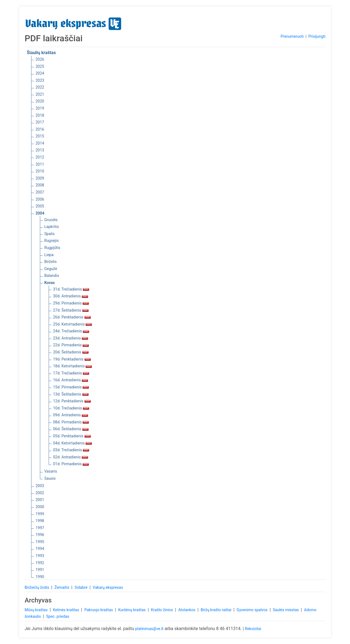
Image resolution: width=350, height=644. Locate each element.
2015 (40, 136)
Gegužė (51, 269)
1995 (40, 542)
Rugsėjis (52, 241)
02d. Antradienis (71, 457)
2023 (40, 80)
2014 (40, 143)
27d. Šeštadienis (71, 310)
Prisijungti (317, 36)
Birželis (50, 262)
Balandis (52, 276)
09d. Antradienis (71, 415)
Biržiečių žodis (37, 587)
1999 (40, 514)
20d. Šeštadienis (71, 352)
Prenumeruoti (292, 36)
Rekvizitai (253, 629)
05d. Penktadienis (72, 436)
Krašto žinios (162, 610)
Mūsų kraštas (37, 610)
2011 (40, 164)
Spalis (49, 234)
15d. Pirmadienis (71, 387)
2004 (40, 213)
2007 (40, 192)
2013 (40, 150)
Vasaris (51, 471)
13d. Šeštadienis (71, 394)
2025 (40, 66)
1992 (40, 563)
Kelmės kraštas (66, 610)
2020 (40, 101)
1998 (40, 521)
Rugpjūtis (52, 248)
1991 (40, 570)
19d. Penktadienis (72, 359)
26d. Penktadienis (72, 317)
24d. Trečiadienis (71, 331)
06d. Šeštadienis (71, 429)
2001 (40, 500)
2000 (40, 507)
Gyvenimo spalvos (253, 610)
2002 (40, 493)
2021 (40, 94)
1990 (40, 577)
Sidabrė (82, 587)
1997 (40, 528)
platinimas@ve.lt (149, 629)
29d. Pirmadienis (71, 303)
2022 (40, 87)
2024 (40, 73)
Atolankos (187, 610)
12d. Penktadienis (72, 401)
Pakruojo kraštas (99, 610)
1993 (40, 556)
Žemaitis (62, 587)
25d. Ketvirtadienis (72, 324)
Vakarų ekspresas (108, 587)
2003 (40, 486)
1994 (40, 549)
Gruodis (51, 220)
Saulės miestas (286, 610)
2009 (40, 178)
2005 (40, 206)
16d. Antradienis (71, 380)
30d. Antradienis (71, 296)
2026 (40, 59)
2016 (40, 129)
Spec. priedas (58, 616)
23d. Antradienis (71, 338)
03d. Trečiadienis (71, 450)
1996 (40, 535)
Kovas (49, 283)
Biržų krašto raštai (217, 610)
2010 (40, 171)
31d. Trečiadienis (71, 289)
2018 (40, 115)
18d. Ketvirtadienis (72, 366)
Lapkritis (52, 227)
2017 (40, 122)
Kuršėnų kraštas (132, 610)
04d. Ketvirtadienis (72, 443)
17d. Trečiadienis (71, 373)
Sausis (50, 478)
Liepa (49, 255)
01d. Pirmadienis (71, 464)
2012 (40, 157)
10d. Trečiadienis (71, 408)
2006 (40, 199)
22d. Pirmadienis (71, 345)
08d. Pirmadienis (71, 422)
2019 (40, 108)
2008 (40, 185)
